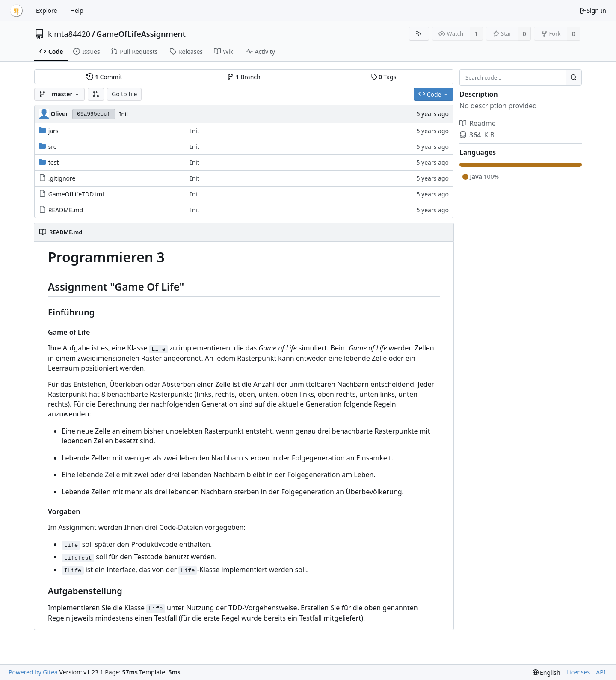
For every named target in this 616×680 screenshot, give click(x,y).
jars (53, 131)
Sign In (593, 10)
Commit (104, 77)
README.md (66, 210)
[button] (96, 94)
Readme (478, 123)
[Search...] (574, 77)
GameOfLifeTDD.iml (76, 194)
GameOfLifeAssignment (141, 34)
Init (124, 114)
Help (77, 10)
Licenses (578, 672)
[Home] (16, 11)
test (54, 162)
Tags (384, 77)
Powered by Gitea (33, 672)
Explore (46, 10)
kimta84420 (69, 34)
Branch (244, 77)
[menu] (546, 673)
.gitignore (62, 178)
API (601, 672)
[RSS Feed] (419, 34)
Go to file (124, 94)
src (52, 147)
